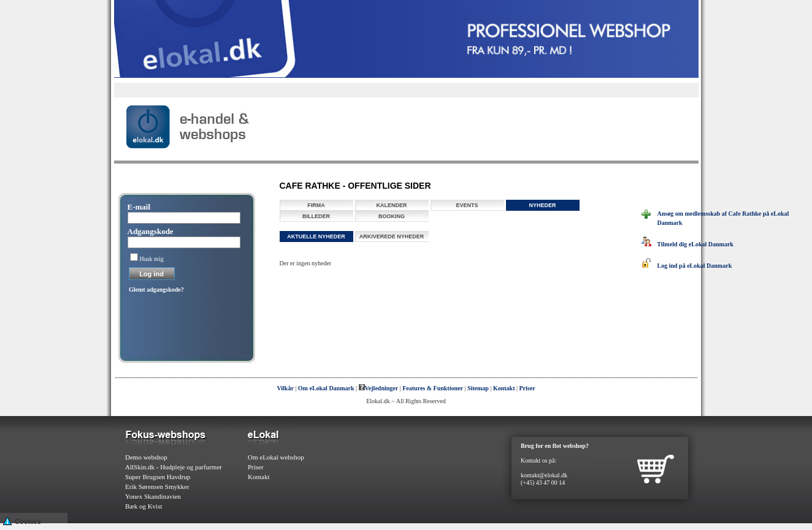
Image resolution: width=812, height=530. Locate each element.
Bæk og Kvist (144, 506)
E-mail (139, 207)
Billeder (316, 216)
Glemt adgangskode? (156, 290)
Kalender (391, 205)
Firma (316, 205)
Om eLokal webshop (276, 457)
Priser (527, 388)
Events (467, 205)
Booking (392, 216)
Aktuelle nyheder (316, 237)
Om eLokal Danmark (326, 388)
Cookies (22, 521)
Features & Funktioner (433, 388)
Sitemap (478, 388)
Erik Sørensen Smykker (157, 486)
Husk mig (152, 259)
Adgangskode (151, 231)
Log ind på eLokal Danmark (687, 266)
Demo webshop (146, 457)
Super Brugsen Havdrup (158, 477)
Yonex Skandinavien (153, 496)
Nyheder (542, 205)
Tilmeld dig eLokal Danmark (688, 244)
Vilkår (285, 388)
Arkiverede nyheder (392, 237)
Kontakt (504, 388)
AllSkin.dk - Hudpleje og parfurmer (174, 467)
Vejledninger (379, 388)
